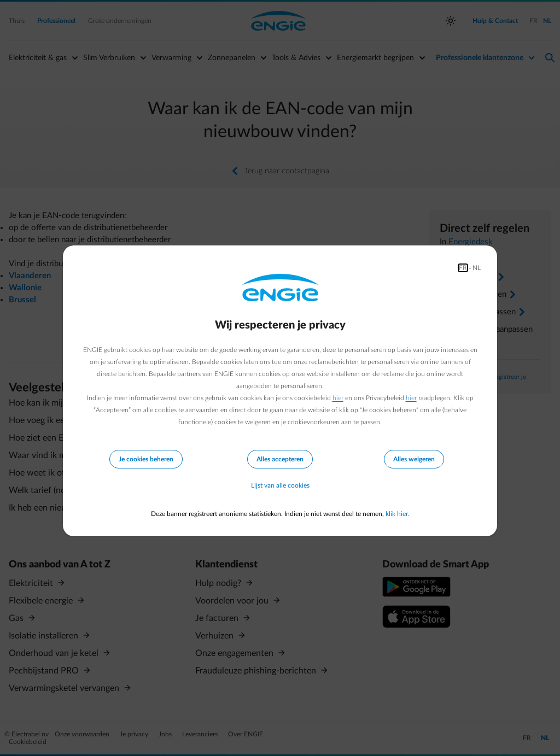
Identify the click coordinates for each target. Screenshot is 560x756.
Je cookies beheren (146, 459)
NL (477, 267)
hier (338, 397)
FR (463, 267)
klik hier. (398, 514)
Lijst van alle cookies (280, 485)
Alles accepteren (280, 459)
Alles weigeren (414, 459)
